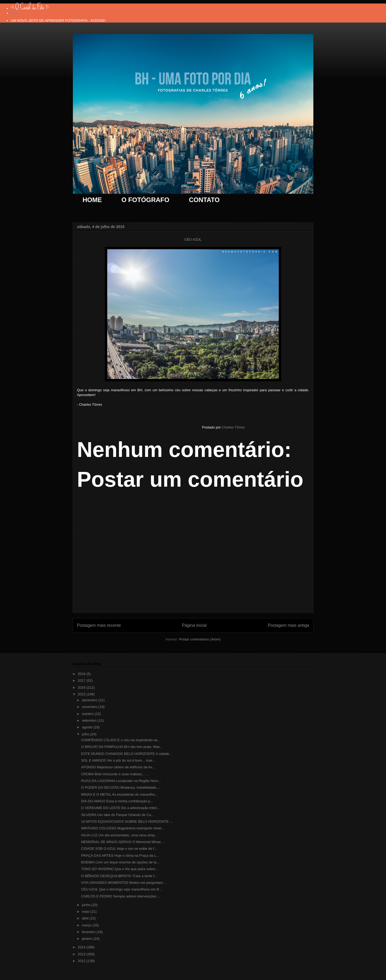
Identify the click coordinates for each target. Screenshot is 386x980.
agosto (88, 727)
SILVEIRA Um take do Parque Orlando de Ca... (117, 815)
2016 (82, 688)
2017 (82, 681)
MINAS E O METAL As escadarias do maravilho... (119, 794)
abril (86, 918)
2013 (82, 954)
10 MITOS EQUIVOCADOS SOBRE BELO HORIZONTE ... (127, 821)
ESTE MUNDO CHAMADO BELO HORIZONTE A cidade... (126, 754)
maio (86, 912)
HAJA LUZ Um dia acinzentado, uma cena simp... (119, 835)
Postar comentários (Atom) (200, 639)
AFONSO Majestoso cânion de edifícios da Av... (118, 767)
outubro (88, 714)
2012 (82, 961)
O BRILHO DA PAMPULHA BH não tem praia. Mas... (122, 747)
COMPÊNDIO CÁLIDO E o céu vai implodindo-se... (121, 740)
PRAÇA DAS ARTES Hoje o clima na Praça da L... (120, 856)
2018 (82, 674)
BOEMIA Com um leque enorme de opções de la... (120, 862)
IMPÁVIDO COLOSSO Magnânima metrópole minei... (123, 828)
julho (86, 734)
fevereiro (89, 932)
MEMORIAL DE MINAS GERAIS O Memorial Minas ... (123, 842)
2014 (82, 947)
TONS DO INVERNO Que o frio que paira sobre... (119, 869)
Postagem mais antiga (288, 625)
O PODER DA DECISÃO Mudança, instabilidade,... (120, 787)
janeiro (88, 939)
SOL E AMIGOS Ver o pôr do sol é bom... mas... (118, 760)
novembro (90, 707)
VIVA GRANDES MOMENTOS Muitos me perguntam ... (124, 883)
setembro (90, 720)
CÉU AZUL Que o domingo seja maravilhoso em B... (121, 889)
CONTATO (204, 200)
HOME (92, 200)
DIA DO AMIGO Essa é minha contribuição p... (117, 801)
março (87, 925)
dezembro (90, 700)
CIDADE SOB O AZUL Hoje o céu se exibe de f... (119, 849)
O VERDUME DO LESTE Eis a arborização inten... (120, 808)
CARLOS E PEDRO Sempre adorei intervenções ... (121, 896)
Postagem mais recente (99, 625)
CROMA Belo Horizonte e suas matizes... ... (115, 774)
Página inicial (194, 625)
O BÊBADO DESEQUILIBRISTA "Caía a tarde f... (119, 876)
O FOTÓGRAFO (145, 200)
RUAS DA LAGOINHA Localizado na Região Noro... (121, 781)
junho (87, 905)
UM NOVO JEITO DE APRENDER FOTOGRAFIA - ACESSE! (58, 21)
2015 (82, 694)
